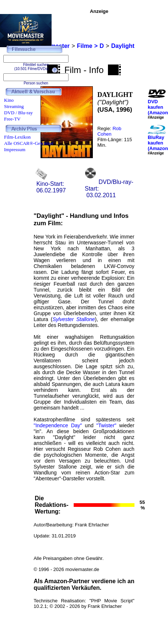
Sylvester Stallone (73, 319)
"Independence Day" (58, 425)
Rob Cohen (109, 131)
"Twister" (106, 425)
